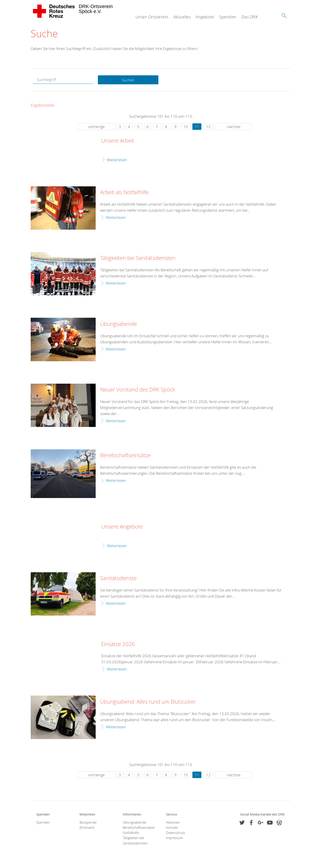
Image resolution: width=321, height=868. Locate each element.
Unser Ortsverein (152, 17)
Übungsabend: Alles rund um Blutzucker (148, 702)
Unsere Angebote (122, 527)
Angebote (205, 17)
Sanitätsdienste (118, 579)
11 (197, 127)
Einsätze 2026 (118, 644)
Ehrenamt (87, 828)
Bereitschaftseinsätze (125, 456)
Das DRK (250, 17)
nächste (234, 127)
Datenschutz (176, 833)
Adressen (173, 822)
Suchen (128, 80)
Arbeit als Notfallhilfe (124, 193)
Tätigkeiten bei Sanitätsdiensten (138, 258)
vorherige (96, 127)
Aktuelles (182, 17)
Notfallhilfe (131, 833)
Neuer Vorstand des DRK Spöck (138, 390)
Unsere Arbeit (118, 141)
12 (208, 127)
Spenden (228, 17)
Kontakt (172, 828)
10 (186, 127)
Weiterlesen (117, 160)
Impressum (175, 838)
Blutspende (88, 822)
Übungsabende (118, 324)
